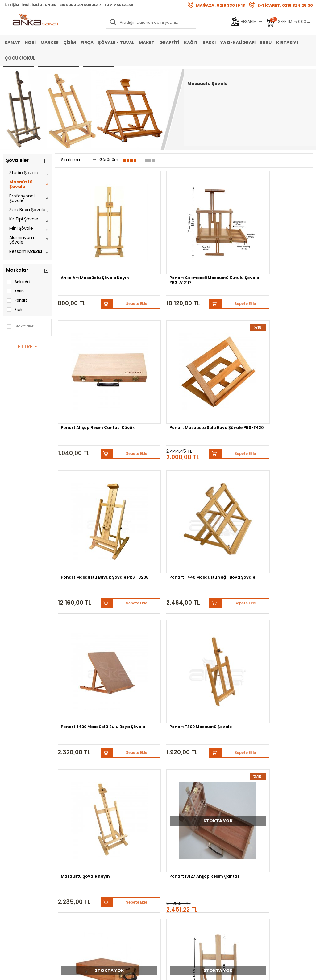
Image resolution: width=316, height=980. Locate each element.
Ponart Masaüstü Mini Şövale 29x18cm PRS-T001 (151, 558)
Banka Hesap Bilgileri (75, 832)
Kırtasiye (287, 43)
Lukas (189, 788)
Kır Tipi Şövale (24, 219)
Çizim (70, 43)
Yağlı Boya (13, 850)
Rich (14, 310)
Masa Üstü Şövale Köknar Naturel (146, 662)
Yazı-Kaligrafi (238, 43)
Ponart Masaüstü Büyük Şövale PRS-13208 (81, 345)
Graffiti (169, 43)
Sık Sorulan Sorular (80, 5)
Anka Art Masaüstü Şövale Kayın (82, 237)
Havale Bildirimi (123, 850)
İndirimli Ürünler (39, 5)
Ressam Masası (26, 251)
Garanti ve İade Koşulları (78, 850)
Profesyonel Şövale (22, 198)
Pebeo (152, 793)
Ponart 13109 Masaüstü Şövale (218, 556)
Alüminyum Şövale (22, 240)
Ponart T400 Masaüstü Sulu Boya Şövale (218, 344)
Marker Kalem (15, 859)
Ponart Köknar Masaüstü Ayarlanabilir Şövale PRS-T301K (84, 558)
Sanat (12, 43)
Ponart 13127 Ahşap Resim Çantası (148, 450)
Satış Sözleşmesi (71, 841)
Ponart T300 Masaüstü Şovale (283, 344)
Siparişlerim (119, 859)
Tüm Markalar (119, 5)
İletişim (12, 5)
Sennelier (129, 793)
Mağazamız (172, 841)
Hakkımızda (172, 832)
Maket (147, 43)
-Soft (124, 972)
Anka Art (18, 282)
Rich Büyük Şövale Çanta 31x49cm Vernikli (218, 450)
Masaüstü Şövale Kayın (87, 447)
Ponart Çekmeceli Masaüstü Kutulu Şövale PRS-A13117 (146, 239)
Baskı (209, 43)
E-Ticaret (140, 972)
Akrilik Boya (13, 841)
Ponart (17, 300)
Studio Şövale (24, 173)
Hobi (30, 43)
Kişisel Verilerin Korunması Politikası (75, 861)
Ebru (266, 43)
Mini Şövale (21, 228)
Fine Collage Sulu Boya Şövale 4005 (86, 662)
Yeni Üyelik (118, 832)
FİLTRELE (27, 346)
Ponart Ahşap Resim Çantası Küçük (214, 237)
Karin (15, 291)
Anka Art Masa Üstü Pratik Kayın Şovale (279, 450)
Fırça (87, 43)
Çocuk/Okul (20, 58)
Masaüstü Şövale (21, 184)
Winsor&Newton (270, 788)
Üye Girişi (116, 841)
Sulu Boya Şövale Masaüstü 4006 (276, 556)
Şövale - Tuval (116, 43)
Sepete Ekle (104, 257)
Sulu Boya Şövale (27, 210)
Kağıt (191, 43)
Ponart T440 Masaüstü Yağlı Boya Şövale (152, 344)
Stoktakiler (20, 327)
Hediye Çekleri (174, 859)
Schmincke (165, 788)
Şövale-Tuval (15, 869)
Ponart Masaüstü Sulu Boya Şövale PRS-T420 (282, 237)
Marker (50, 43)
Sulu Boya (12, 832)
